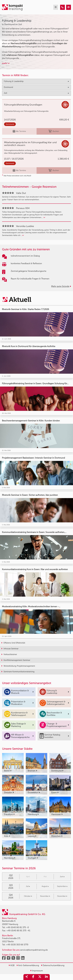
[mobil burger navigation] (56, 7)
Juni (62, 877)
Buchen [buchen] (54, 131)
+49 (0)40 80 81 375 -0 (17, 927)
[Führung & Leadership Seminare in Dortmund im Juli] (62, 7)
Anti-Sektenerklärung (28, 965)
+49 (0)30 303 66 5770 (17, 945)
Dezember (62, 896)
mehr (6, 63)
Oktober (28, 896)
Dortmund (10, 124)
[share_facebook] (33, 977)
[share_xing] (27, 977)
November (45, 896)
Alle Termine (19, 131)
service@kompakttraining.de (34, 950)
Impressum (37, 971)
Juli (28, 886)
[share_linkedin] (46, 977)
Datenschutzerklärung (53, 965)
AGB (12, 965)
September (62, 886)
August (45, 886)
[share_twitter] (40, 977)
